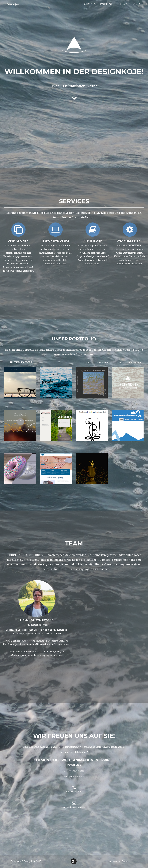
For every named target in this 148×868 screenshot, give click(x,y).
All (87, 363)
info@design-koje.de (74, 807)
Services (90, 7)
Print (119, 363)
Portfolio (108, 7)
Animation (135, 363)
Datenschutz (129, 861)
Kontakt (138, 7)
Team (124, 7)
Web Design (103, 363)
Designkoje (13, 7)
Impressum (114, 861)
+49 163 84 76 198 (74, 792)
